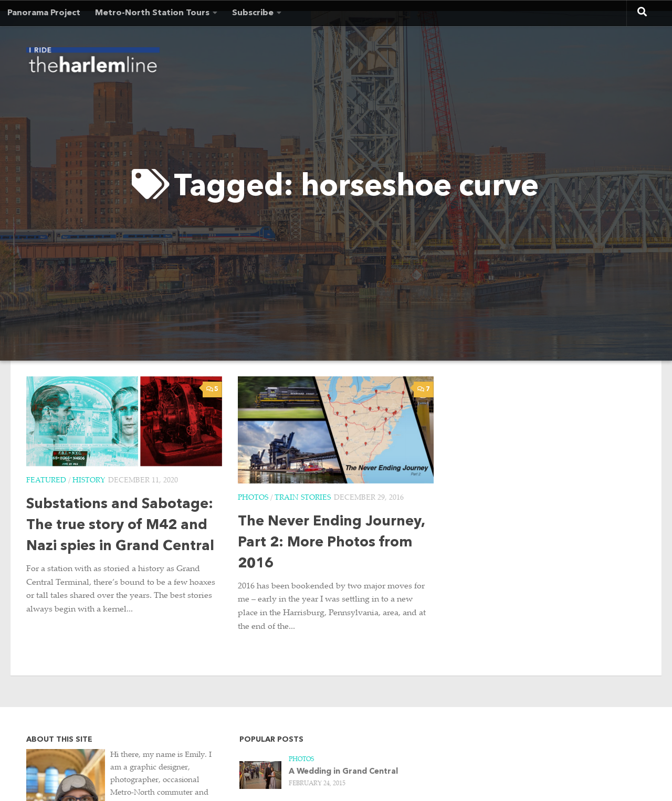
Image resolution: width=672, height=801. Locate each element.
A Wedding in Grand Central (343, 772)
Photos (253, 498)
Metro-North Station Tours (152, 13)
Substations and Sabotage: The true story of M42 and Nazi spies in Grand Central (120, 526)
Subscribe (253, 13)
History (89, 481)
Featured (46, 481)
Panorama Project (44, 13)
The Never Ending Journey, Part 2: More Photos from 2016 (331, 543)
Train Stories (303, 498)
